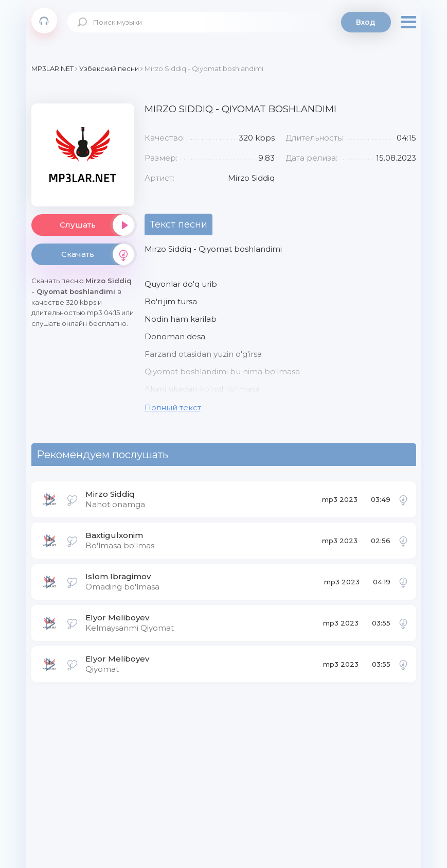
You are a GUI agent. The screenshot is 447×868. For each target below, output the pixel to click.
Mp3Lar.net (44, 21)
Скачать (98, 254)
